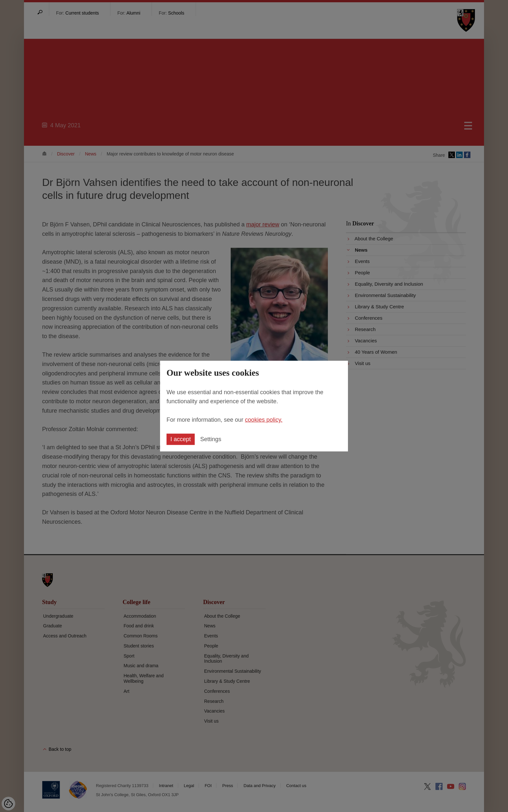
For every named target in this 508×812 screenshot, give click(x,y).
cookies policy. (264, 420)
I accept (181, 439)
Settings (211, 439)
